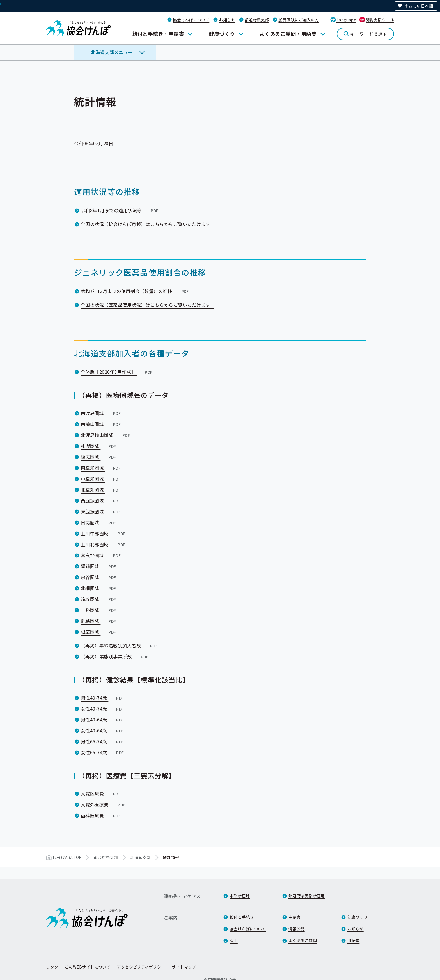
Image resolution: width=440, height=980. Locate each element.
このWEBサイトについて (88, 967)
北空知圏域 (101, 490)
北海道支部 (141, 857)
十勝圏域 (99, 610)
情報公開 (297, 929)
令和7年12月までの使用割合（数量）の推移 (135, 291)
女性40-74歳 (103, 709)
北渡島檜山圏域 (106, 435)
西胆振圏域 (101, 501)
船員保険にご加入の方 (299, 20)
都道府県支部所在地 (307, 896)
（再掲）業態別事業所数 (115, 656)
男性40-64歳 (103, 720)
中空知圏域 (101, 479)
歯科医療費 (101, 815)
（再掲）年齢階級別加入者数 (120, 645)
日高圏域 (99, 522)
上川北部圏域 (104, 544)
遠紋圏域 (99, 599)
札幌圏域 (99, 446)
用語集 (353, 940)
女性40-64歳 (103, 730)
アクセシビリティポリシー (141, 967)
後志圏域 (99, 457)
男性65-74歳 (103, 741)
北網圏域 (99, 588)
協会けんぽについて (191, 20)
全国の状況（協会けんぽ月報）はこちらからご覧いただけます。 (148, 224)
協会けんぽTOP (67, 857)
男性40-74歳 (103, 698)
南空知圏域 (101, 468)
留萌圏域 (99, 566)
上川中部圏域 (104, 533)
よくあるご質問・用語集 (288, 34)
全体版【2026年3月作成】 (117, 372)
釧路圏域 (99, 621)
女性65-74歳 (103, 752)
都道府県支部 (257, 20)
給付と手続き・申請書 (158, 34)
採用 (234, 940)
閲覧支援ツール (380, 20)
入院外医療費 (104, 804)
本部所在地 (240, 896)
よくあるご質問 (303, 940)
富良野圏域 (101, 555)
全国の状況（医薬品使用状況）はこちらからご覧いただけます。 (148, 305)
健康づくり (222, 34)
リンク (52, 967)
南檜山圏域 (101, 424)
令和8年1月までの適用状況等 (120, 210)
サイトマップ (184, 967)
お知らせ (227, 20)
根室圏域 (99, 632)
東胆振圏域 (101, 511)
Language (346, 20)
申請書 (295, 917)
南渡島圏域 (101, 413)
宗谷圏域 (99, 577)
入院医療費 (101, 794)
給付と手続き (242, 917)
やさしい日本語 (419, 6)
